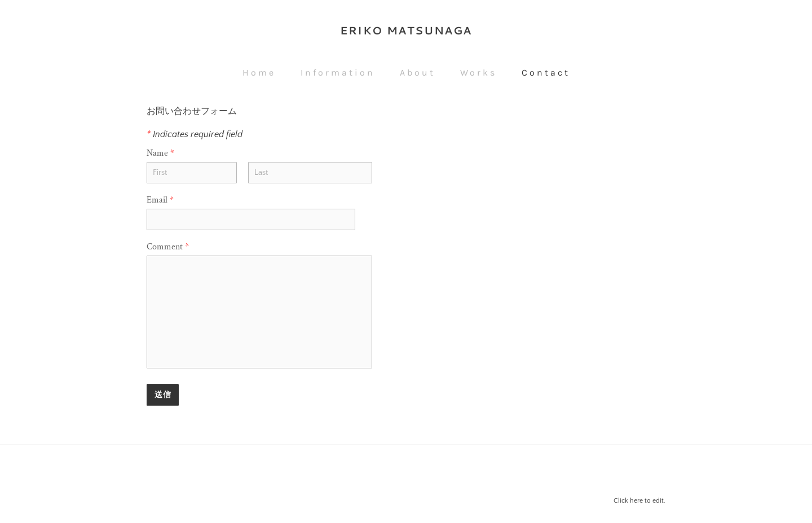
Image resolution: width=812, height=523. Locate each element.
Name (160, 153)
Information (338, 72)
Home (259, 72)
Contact (546, 72)
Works (478, 72)
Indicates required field (195, 134)
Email (160, 200)
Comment (168, 247)
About (418, 72)
